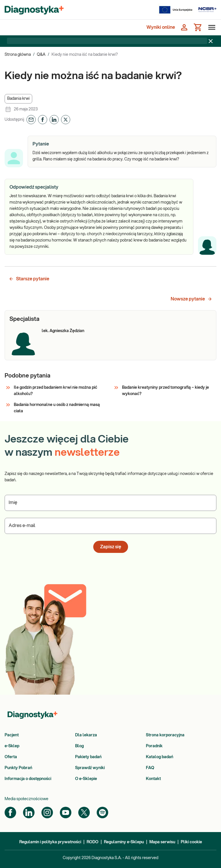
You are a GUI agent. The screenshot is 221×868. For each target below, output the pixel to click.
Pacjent (12, 735)
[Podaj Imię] (110, 503)
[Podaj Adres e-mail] (110, 526)
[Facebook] (10, 813)
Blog (79, 746)
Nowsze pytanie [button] (192, 299)
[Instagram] (47, 813)
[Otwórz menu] (211, 27)
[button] (18, 99)
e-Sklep (12, 746)
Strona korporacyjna (165, 735)
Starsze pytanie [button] (29, 279)
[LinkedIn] (29, 813)
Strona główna (18, 55)
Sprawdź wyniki (90, 768)
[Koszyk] (198, 27)
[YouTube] (66, 813)
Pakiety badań (88, 757)
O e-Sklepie (86, 779)
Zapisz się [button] (111, 547)
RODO (93, 842)
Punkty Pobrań (18, 768)
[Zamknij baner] (211, 41)
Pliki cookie (191, 842)
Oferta (11, 757)
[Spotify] (102, 813)
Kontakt (153, 779)
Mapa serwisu (162, 842)
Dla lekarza (86, 735)
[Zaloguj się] (184, 27)
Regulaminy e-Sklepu (124, 842)
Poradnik (154, 746)
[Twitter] (84, 813)
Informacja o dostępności (28, 779)
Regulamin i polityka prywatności (50, 842)
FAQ (150, 768)
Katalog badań (160, 757)
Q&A (41, 55)
